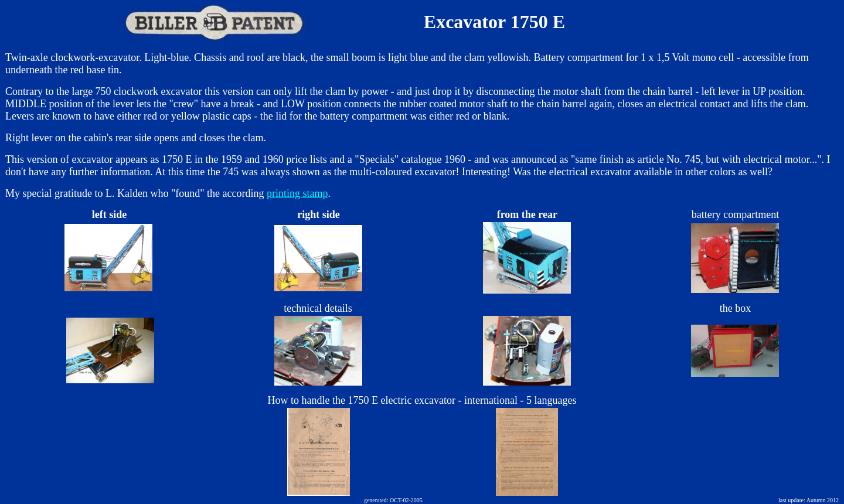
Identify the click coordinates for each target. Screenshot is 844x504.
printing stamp (297, 193)
